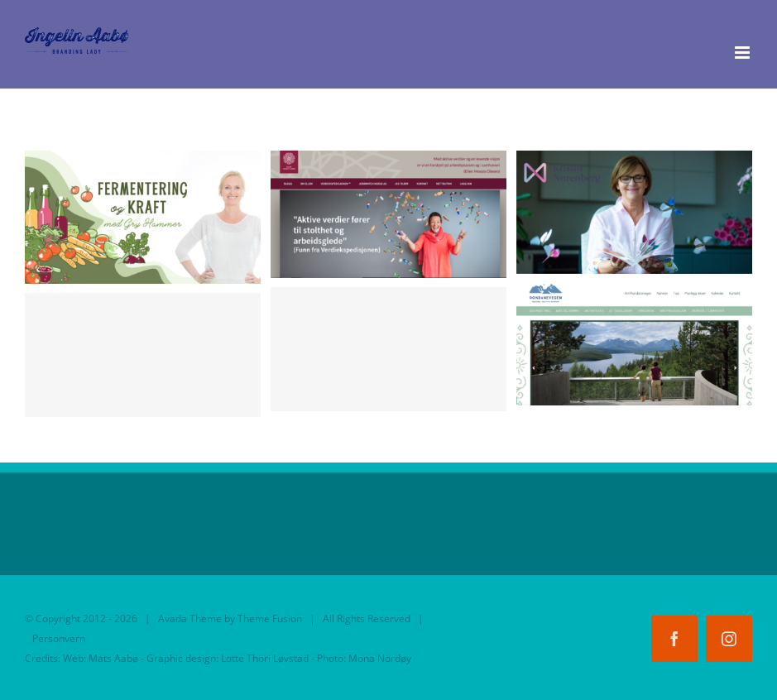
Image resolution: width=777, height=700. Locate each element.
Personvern (59, 638)
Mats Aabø (113, 658)
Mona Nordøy (380, 658)
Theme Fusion (270, 618)
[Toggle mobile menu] (743, 53)
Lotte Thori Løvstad (265, 658)
